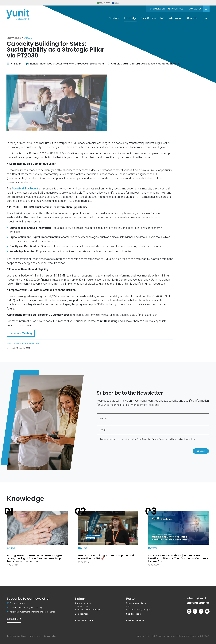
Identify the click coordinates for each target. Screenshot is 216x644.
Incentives (176, 9)
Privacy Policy (158, 439)
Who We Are (176, 18)
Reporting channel (197, 603)
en (207, 18)
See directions (82, 614)
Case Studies (148, 18)
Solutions (114, 18)
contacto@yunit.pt (197, 598)
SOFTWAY (204, 636)
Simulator (157, 9)
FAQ (162, 18)
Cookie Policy (50, 636)
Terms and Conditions (17, 636)
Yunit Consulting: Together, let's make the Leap (24, 343)
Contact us (195, 9)
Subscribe (14, 619)
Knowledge (130, 18)
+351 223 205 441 (135, 620)
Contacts (192, 18)
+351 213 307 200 (84, 620)
